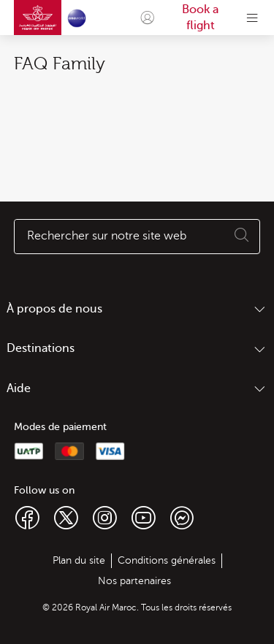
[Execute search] (242, 237)
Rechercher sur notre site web (107, 236)
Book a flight (200, 18)
